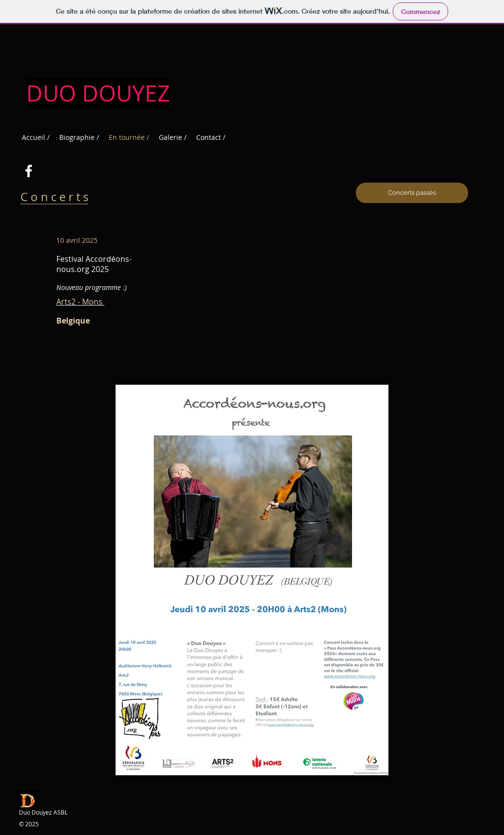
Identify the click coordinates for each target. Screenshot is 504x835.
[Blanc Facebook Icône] (29, 171)
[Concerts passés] (412, 193)
